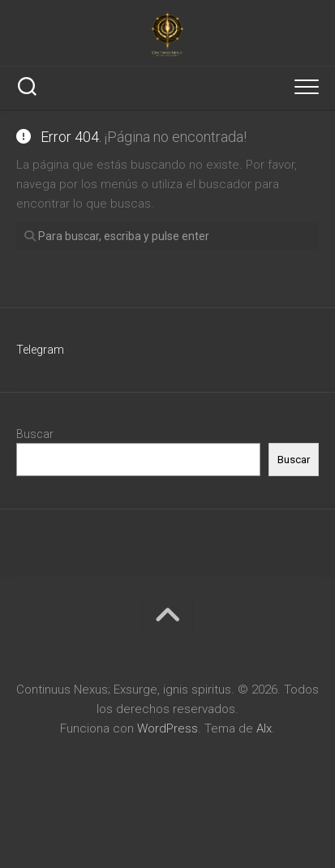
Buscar (35, 434)
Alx (264, 728)
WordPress (167, 728)
